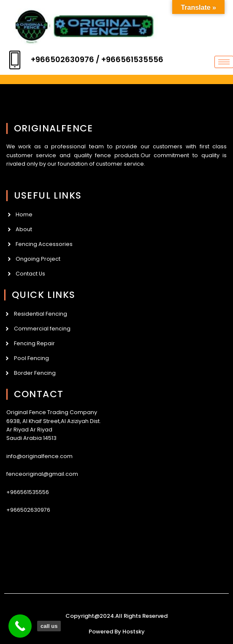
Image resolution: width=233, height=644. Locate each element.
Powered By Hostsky (117, 632)
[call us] (20, 626)
